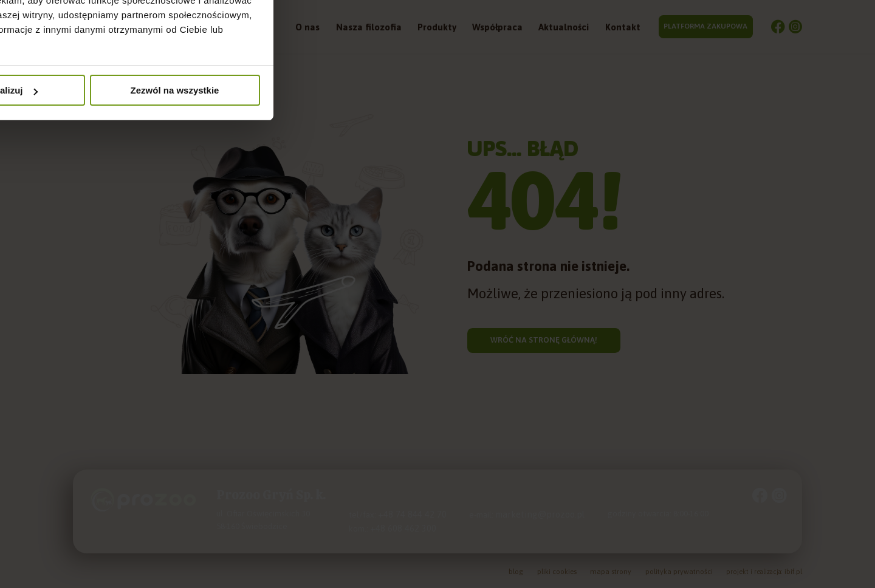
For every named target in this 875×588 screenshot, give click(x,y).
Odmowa (263, 385)
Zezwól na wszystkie (612, 385)
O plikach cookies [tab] (619, 236)
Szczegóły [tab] (437, 236)
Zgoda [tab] (255, 236)
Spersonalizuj (438, 385)
